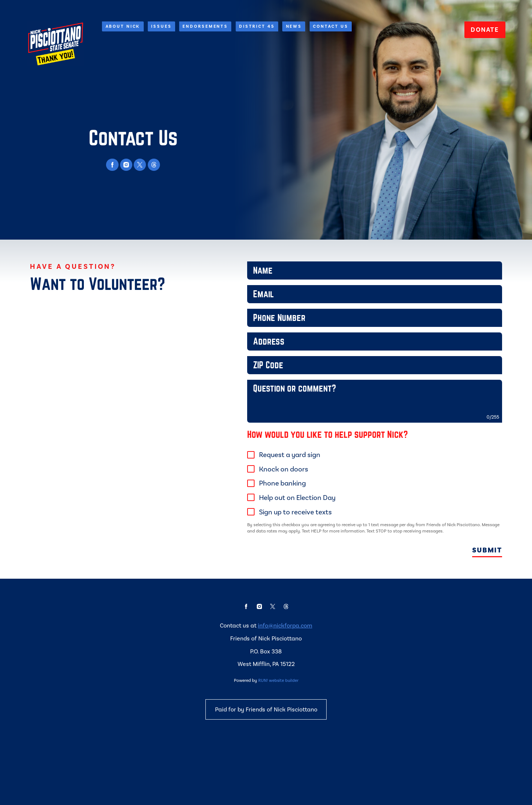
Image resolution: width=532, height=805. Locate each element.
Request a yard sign (291, 479)
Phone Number (248, 326)
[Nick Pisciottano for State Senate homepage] (55, 44)
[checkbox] (252, 479)
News (294, 26)
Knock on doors (285, 493)
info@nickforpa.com (285, 675)
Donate (485, 29)
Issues (161, 26)
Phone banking (284, 507)
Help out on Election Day (299, 522)
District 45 (257, 26)
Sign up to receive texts (297, 536)
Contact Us (331, 26)
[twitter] (140, 165)
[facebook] (112, 165)
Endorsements (205, 26)
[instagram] (126, 165)
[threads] (154, 165)
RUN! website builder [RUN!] (278, 730)
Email (248, 300)
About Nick (123, 26)
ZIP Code (248, 378)
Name (248, 274)
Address (248, 352)
